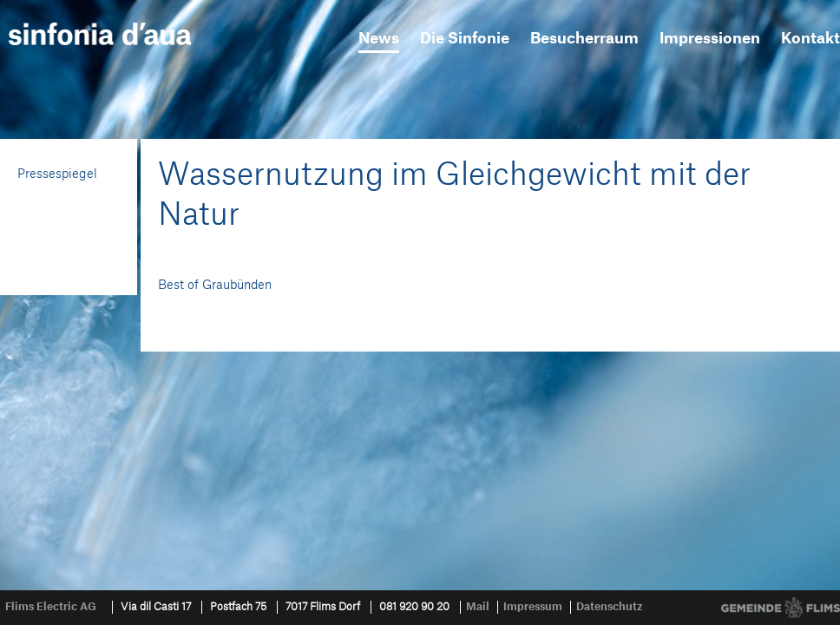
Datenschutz (610, 607)
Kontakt (810, 39)
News (379, 39)
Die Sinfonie (465, 39)
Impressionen (710, 39)
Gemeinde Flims (781, 608)
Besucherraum (584, 39)
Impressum (533, 607)
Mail (478, 607)
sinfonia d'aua (100, 34)
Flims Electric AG (51, 607)
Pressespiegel (57, 174)
